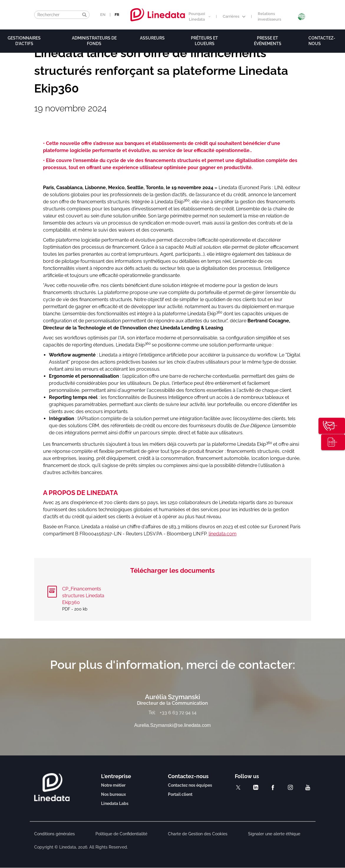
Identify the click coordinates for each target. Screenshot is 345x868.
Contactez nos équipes (190, 785)
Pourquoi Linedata (199, 16)
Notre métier (113, 785)
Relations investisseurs (269, 16)
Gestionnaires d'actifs (24, 41)
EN (103, 15)
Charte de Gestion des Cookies (198, 834)
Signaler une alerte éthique (274, 834)
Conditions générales (55, 834)
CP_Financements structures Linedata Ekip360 (83, 596)
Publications (335, 443)
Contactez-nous (335, 425)
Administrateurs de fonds (94, 41)
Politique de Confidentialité (121, 834)
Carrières (234, 16)
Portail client (180, 794)
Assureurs (152, 38)
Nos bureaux (113, 794)
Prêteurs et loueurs (204, 41)
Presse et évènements (268, 41)
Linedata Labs (115, 803)
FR (117, 15)
